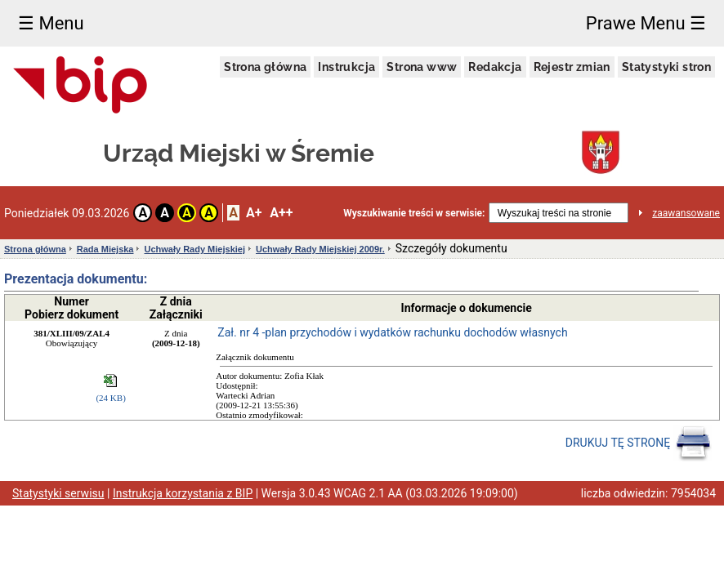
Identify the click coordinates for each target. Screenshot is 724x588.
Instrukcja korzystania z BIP (183, 493)
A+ (254, 213)
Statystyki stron (666, 67)
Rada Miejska (105, 249)
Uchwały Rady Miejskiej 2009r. (320, 249)
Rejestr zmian (572, 67)
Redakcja (495, 67)
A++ (281, 213)
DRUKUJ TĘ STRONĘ (639, 443)
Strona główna (265, 67)
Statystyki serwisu (58, 493)
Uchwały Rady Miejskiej (194, 249)
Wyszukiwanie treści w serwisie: (414, 213)
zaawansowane (686, 213)
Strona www (422, 67)
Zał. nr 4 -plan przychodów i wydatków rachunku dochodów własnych (392, 332)
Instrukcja (346, 67)
